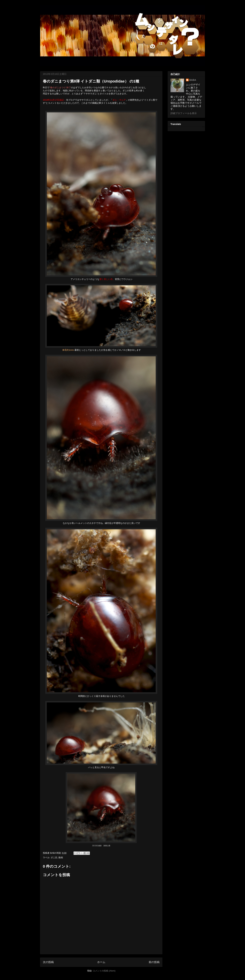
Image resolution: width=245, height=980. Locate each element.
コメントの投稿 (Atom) (104, 971)
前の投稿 (154, 962)
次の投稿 (48, 962)
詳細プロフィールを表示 (184, 113)
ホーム (101, 962)
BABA (193, 80)
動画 (61, 858)
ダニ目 (54, 858)
